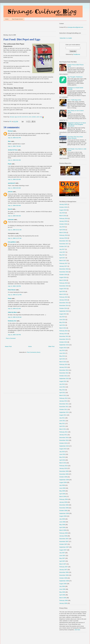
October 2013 (63, 342)
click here (77, 630)
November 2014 (64, 305)
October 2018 (63, 224)
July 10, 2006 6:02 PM (14, 138)
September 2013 (64, 345)
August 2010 (63, 449)
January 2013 (63, 367)
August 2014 (63, 314)
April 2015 (62, 291)
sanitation (34, 117)
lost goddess (12, 242)
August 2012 (63, 381)
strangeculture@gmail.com (75, 27)
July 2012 (62, 384)
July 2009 (62, 485)
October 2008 (63, 511)
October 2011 (63, 409)
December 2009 (64, 471)
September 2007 (64, 547)
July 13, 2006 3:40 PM (14, 335)
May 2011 (62, 423)
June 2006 (62, 589)
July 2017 (62, 249)
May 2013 (62, 356)
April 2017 (62, 258)
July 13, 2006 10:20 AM (15, 317)
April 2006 (62, 595)
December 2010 (64, 438)
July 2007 (62, 553)
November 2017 (64, 244)
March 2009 (63, 496)
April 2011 (62, 426)
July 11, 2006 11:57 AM (15, 238)
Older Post (51, 346)
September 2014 (64, 311)
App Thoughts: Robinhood (75, 77)
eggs (16, 117)
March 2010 (63, 463)
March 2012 (63, 395)
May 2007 (62, 558)
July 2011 (62, 418)
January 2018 (63, 238)
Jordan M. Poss (13, 150)
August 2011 (63, 415)
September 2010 (64, 446)
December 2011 (64, 404)
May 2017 (62, 255)
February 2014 (64, 331)
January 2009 (63, 502)
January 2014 (63, 334)
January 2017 (63, 266)
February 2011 (64, 432)
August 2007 (63, 550)
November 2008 (64, 508)
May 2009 (62, 491)
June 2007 (62, 556)
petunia (10, 192)
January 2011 (63, 435)
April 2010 (62, 460)
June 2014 (62, 320)
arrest (30, 117)
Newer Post (8, 346)
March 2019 (63, 216)
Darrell (10, 209)
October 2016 (63, 275)
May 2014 (62, 322)
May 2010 (62, 457)
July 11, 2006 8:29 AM (14, 179)
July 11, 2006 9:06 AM (14, 216)
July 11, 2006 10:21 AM (15, 230)
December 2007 (64, 539)
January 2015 (63, 300)
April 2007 (62, 561)
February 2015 (64, 297)
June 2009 (62, 488)
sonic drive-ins (25, 117)
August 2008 (63, 516)
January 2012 (63, 401)
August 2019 (63, 210)
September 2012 (64, 378)
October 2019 (63, 207)
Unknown (11, 220)
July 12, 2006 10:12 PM (15, 295)
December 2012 (64, 370)
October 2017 (63, 246)
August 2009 (63, 482)
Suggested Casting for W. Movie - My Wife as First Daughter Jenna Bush (77, 124)
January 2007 (63, 570)
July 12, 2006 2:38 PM (14, 286)
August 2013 (63, 348)
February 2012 (64, 398)
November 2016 (64, 272)
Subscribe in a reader (66, 38)
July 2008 (62, 519)
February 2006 (64, 600)
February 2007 (64, 567)
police (38, 117)
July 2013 (62, 350)
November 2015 (64, 286)
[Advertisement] (27, 27)
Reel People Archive (17, 19)
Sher (9, 141)
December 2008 (64, 505)
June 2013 (62, 353)
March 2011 (63, 429)
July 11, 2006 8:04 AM (14, 160)
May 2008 (62, 525)
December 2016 (64, 269)
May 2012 (62, 390)
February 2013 (64, 364)
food (41, 117)
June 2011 (62, 421)
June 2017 (62, 252)
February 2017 (64, 263)
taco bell (19, 117)
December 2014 (64, 303)
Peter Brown (12, 290)
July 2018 (62, 227)
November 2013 (64, 339)
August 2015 (63, 289)
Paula (10, 164)
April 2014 (62, 325)
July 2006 (62, 586)
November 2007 (64, 541)
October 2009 (63, 477)
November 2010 (64, 440)
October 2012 (63, 376)
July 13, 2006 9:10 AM (14, 309)
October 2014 (63, 308)
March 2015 (63, 294)
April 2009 (62, 494)
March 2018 (63, 232)
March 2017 (63, 260)
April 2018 (62, 230)
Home (7, 19)
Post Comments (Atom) (34, 352)
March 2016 (63, 280)
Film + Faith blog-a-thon (74, 100)
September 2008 (64, 513)
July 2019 (62, 213)
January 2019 (63, 221)
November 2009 (64, 474)
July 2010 (62, 452)
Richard (10, 131)
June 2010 (62, 454)
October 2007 (63, 544)
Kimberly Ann (12, 321)
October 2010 (63, 443)
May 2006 (62, 592)
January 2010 (63, 468)
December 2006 (64, 572)
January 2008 (63, 536)
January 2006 (63, 603)
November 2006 (64, 575)
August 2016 (63, 277)
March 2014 (63, 328)
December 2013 (64, 336)
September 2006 (64, 581)
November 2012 (64, 373)
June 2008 (62, 522)
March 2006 (63, 598)
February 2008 (64, 533)
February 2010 (64, 466)
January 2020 (63, 204)
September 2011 (64, 412)
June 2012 (62, 387)
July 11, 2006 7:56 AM (14, 146)
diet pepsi (12, 117)
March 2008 (63, 530)
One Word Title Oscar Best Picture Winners (75, 137)
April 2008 (62, 527)
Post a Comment (11, 338)
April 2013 (62, 359)
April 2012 (62, 393)
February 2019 (64, 218)
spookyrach (12, 183)
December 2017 (64, 241)
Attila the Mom (12, 312)
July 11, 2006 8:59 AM (14, 205)
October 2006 (63, 578)
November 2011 (64, 407)
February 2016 (64, 283)
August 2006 (63, 584)
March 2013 (63, 362)
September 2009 (64, 480)
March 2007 (63, 564)
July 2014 (62, 317)
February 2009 (64, 499)
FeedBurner (77, 54)
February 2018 (64, 235)
